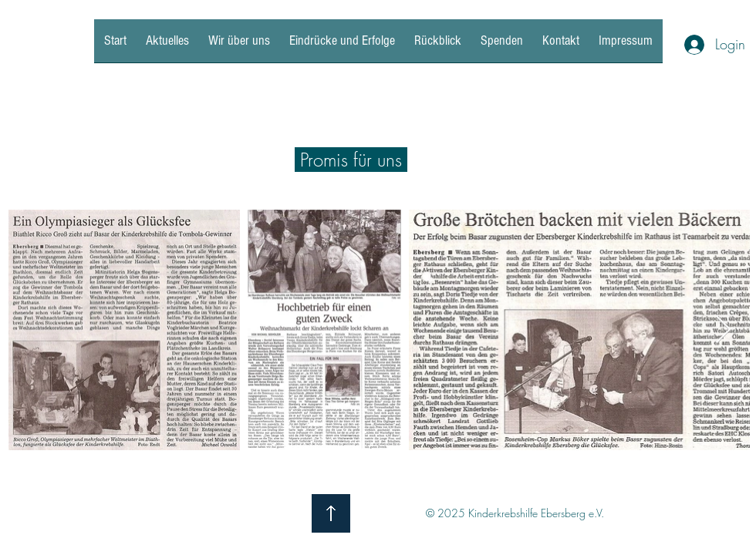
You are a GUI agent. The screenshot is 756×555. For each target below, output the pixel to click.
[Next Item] (723, 330)
